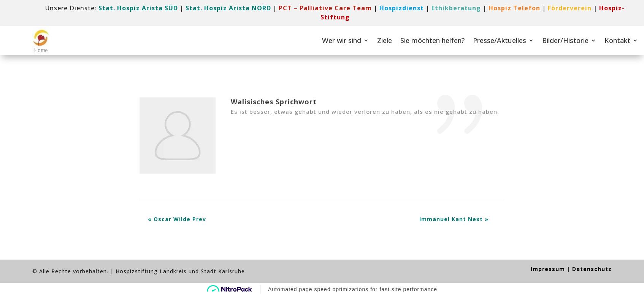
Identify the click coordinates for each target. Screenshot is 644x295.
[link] (325, 8)
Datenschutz (592, 269)
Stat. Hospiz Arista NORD (228, 8)
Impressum (548, 269)
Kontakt (617, 40)
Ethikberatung (456, 8)
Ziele (385, 40)
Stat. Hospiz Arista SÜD (138, 8)
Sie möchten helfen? (432, 40)
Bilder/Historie (565, 40)
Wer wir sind (342, 40)
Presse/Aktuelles (500, 40)
